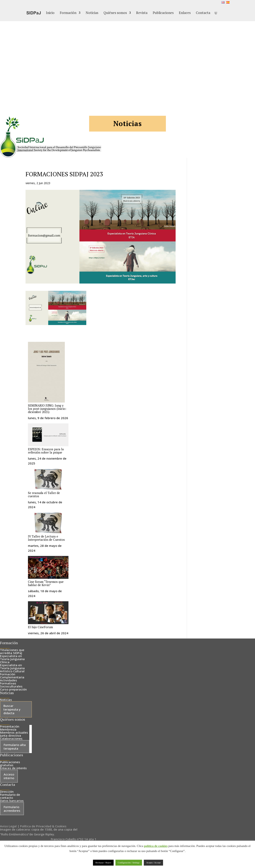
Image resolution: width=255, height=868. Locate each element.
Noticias (92, 13)
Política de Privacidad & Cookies (43, 826)
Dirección (7, 792)
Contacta (203, 13)
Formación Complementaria (12, 676)
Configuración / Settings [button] (129, 863)
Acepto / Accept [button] (153, 863)
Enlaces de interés (13, 768)
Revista (142, 13)
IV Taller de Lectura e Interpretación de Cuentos (46, 538)
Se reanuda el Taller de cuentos (44, 494)
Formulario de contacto (10, 796)
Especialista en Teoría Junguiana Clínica (12, 659)
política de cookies (156, 846)
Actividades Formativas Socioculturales (11, 683)
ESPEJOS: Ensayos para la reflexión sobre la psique (46, 451)
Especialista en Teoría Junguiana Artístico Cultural (12, 668)
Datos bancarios (12, 801)
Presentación (10, 726)
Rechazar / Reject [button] (103, 863)
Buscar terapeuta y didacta (12, 709)
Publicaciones (163, 13)
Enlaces (185, 13)
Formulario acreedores (12, 809)
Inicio (50, 13)
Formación (68, 13)
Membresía (8, 729)
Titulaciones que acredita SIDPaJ (12, 651)
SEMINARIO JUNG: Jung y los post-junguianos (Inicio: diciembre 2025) (47, 409)
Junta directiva (11, 735)
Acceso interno (9, 776)
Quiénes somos (115, 13)
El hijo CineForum (40, 627)
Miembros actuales (14, 732)
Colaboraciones (11, 738)
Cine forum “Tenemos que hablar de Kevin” (46, 583)
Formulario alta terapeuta (15, 747)
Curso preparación (13, 689)
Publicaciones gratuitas (10, 763)
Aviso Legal (8, 826)
